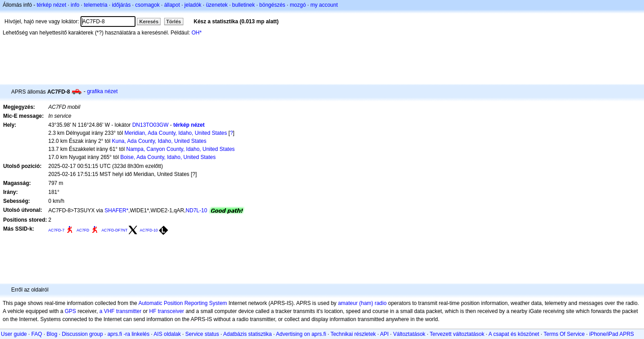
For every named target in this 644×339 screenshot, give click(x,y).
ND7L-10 (196, 210)
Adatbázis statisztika (248, 334)
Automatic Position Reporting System (182, 303)
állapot (172, 5)
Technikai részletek (353, 334)
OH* (197, 33)
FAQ (37, 334)
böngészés (272, 5)
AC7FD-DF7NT (114, 230)
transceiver (171, 311)
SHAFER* (117, 210)
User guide (14, 334)
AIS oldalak (167, 334)
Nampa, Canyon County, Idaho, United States (180, 149)
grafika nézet (102, 91)
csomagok (147, 5)
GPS (70, 311)
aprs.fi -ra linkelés (128, 334)
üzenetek (217, 5)
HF (153, 311)
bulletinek (244, 5)
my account (324, 5)
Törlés (174, 21)
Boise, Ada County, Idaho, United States (168, 157)
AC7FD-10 (148, 230)
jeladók (193, 5)
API (384, 334)
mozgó (298, 5)
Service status (202, 334)
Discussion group (82, 334)
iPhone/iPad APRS (612, 334)
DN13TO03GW (150, 125)
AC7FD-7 (56, 230)
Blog (52, 334)
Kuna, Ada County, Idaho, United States (159, 141)
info (75, 5)
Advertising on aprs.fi (301, 334)
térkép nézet (51, 5)
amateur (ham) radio (362, 303)
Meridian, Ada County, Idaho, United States (176, 133)
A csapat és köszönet (514, 334)
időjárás (121, 5)
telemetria (95, 5)
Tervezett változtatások (457, 334)
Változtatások (409, 334)
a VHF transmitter (120, 311)
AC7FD (83, 230)
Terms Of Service (564, 334)
